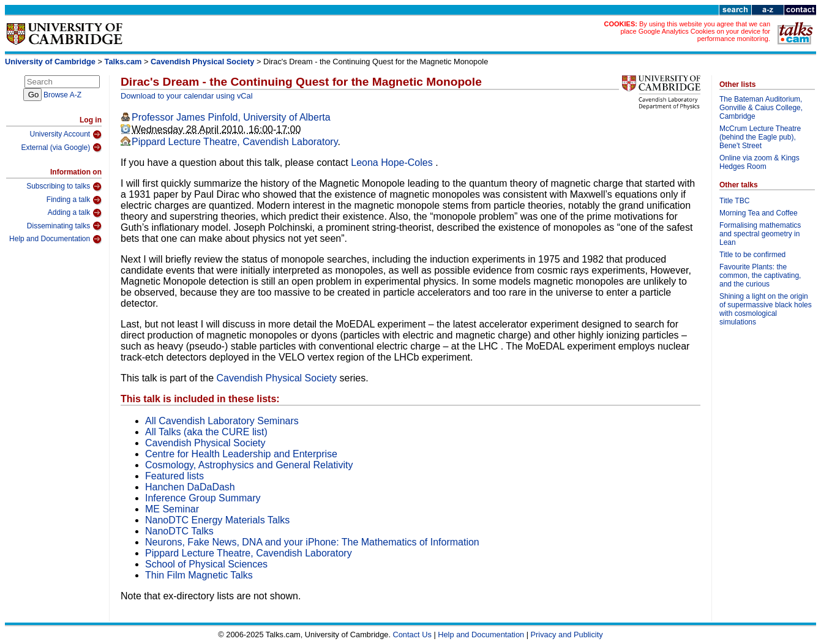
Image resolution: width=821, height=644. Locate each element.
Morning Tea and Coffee (759, 213)
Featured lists (174, 476)
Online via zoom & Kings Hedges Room (759, 162)
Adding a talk (75, 213)
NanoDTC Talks (179, 531)
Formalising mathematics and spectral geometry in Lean (760, 234)
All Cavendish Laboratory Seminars (222, 421)
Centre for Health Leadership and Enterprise (241, 454)
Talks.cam (123, 62)
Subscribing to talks (64, 187)
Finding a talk (74, 200)
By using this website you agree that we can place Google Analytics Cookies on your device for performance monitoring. (695, 31)
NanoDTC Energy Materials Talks (217, 520)
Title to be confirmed (752, 255)
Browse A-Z (62, 95)
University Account (66, 135)
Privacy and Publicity (567, 635)
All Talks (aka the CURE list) (206, 432)
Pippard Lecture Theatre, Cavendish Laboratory (235, 142)
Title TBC (734, 201)
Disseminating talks (64, 226)
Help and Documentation (55, 239)
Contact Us (412, 635)
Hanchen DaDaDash (190, 487)
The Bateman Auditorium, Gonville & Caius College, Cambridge (761, 108)
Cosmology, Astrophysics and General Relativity (249, 465)
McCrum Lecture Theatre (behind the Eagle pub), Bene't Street (760, 137)
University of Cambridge (50, 62)
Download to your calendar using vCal (187, 96)
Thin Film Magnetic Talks (199, 575)
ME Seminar (172, 509)
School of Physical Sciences (206, 564)
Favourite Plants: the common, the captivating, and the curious (760, 275)
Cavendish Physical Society (202, 62)
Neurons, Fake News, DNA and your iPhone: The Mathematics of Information (312, 542)
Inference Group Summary (203, 498)
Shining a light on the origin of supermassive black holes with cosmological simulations (766, 309)
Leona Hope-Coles (393, 163)
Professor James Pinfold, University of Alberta (231, 117)
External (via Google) (61, 148)
